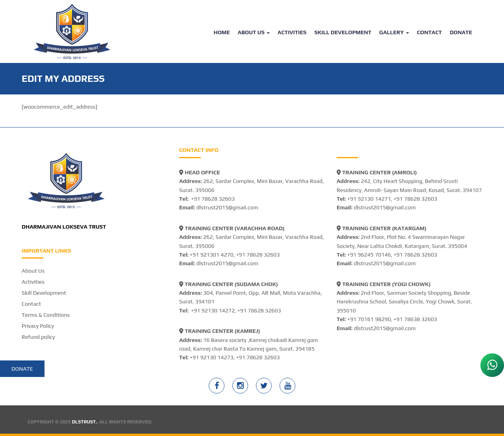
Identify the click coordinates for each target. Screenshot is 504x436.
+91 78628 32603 (213, 199)
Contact (429, 32)
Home (221, 32)
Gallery (394, 32)
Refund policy (38, 337)
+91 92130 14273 (212, 357)
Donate (461, 32)
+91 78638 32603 (416, 319)
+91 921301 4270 (212, 255)
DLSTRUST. (85, 422)
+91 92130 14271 (369, 199)
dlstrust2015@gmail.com (227, 207)
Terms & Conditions (46, 315)
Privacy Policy (38, 326)
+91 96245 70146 (369, 255)
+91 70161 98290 (369, 319)
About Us (254, 32)
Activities (292, 32)
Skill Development (343, 32)
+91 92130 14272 (213, 310)
